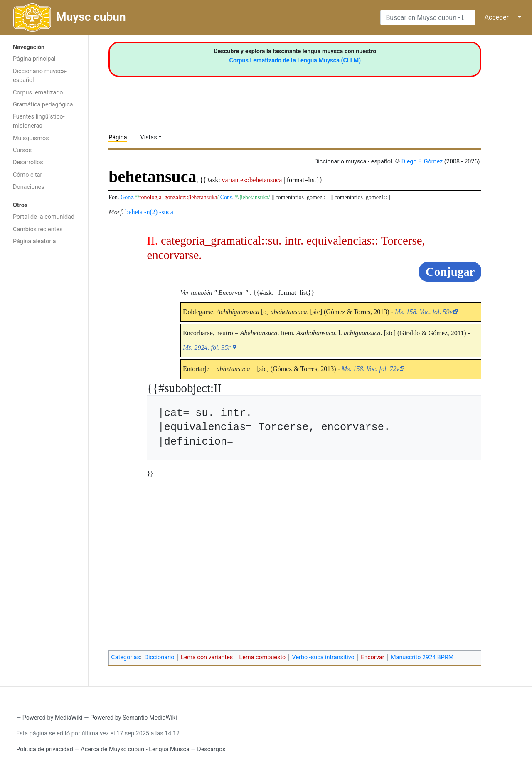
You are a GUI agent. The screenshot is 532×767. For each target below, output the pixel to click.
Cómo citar (27, 175)
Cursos (22, 150)
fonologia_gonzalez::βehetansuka (178, 197)
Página (118, 137)
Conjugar (450, 272)
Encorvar (372, 657)
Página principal (34, 59)
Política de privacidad (45, 749)
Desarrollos (28, 162)
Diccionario (160, 657)
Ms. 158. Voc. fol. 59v (424, 312)
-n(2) (151, 212)
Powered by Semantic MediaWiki (134, 718)
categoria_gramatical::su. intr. (232, 240)
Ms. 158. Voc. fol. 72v (371, 369)
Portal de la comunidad (44, 217)
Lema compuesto (263, 657)
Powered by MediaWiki (53, 718)
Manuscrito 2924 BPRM (422, 657)
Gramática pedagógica (43, 105)
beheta (134, 212)
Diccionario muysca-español (40, 76)
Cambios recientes (38, 229)
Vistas (149, 137)
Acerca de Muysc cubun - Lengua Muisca (135, 749)
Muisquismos (31, 138)
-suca (166, 212)
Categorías (126, 657)
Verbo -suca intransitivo (323, 657)
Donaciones (29, 187)
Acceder (496, 17)
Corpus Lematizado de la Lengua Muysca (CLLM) (295, 61)
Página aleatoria (34, 241)
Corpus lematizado (38, 93)
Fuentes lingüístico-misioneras (39, 121)
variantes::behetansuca (252, 180)
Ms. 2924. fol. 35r (207, 348)
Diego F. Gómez (422, 162)
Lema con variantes (207, 657)
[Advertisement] (44, 382)
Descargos (211, 749)
